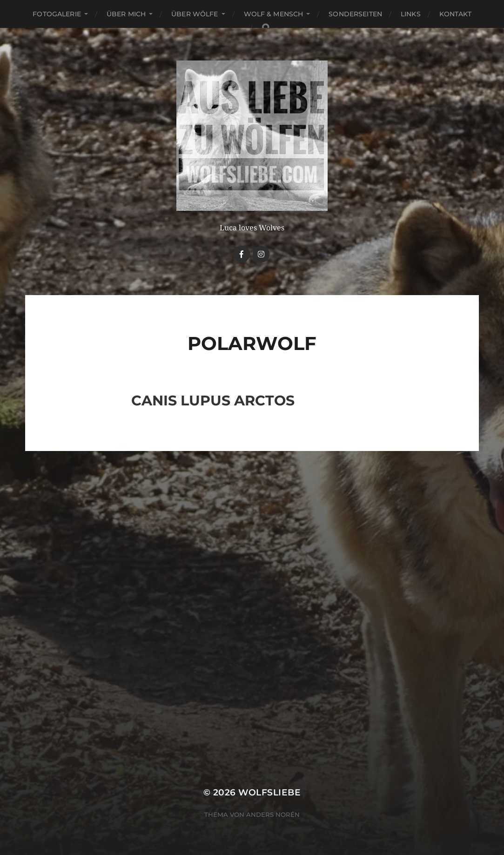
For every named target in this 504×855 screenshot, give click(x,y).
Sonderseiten (355, 14)
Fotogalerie (57, 14)
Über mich (126, 14)
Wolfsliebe (269, 792)
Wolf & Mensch (274, 14)
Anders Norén (273, 815)
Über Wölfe (195, 14)
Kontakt (455, 14)
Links (411, 14)
